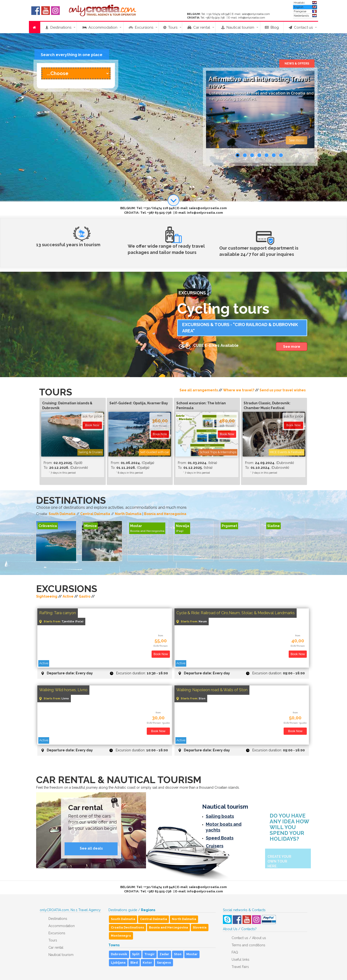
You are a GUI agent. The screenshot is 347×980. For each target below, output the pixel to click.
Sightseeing (47, 596)
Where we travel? (239, 390)
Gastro (85, 596)
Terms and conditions (248, 945)
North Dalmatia (128, 514)
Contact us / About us (249, 938)
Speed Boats (220, 838)
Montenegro (121, 936)
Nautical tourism (238, 27)
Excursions (141, 27)
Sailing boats (220, 816)
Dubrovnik (119, 954)
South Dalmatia (62, 514)
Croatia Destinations (127, 927)
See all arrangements (199, 390)
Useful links (240, 960)
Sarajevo (164, 963)
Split (136, 954)
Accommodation (100, 27)
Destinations (58, 27)
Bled (134, 963)
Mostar (192, 954)
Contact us (301, 27)
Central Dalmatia (95, 514)
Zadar (164, 954)
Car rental (199, 27)
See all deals (91, 848)
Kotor (147, 963)
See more (297, 141)
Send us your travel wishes (283, 390)
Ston (178, 954)
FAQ (235, 952)
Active (68, 596)
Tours (170, 27)
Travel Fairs (240, 967)
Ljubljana (118, 963)
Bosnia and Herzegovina (165, 514)
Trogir (150, 954)
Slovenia (200, 927)
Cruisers (215, 846)
